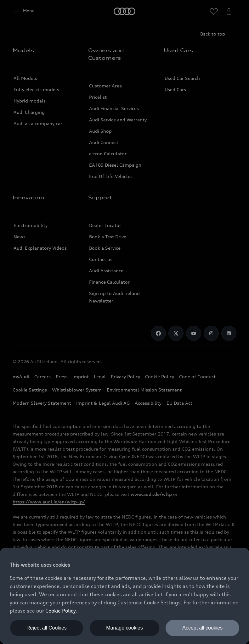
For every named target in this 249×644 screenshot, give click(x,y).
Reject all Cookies (47, 628)
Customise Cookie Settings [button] (149, 602)
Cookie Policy (60, 611)
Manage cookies (124, 628)
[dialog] (124, 596)
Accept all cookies (202, 628)
